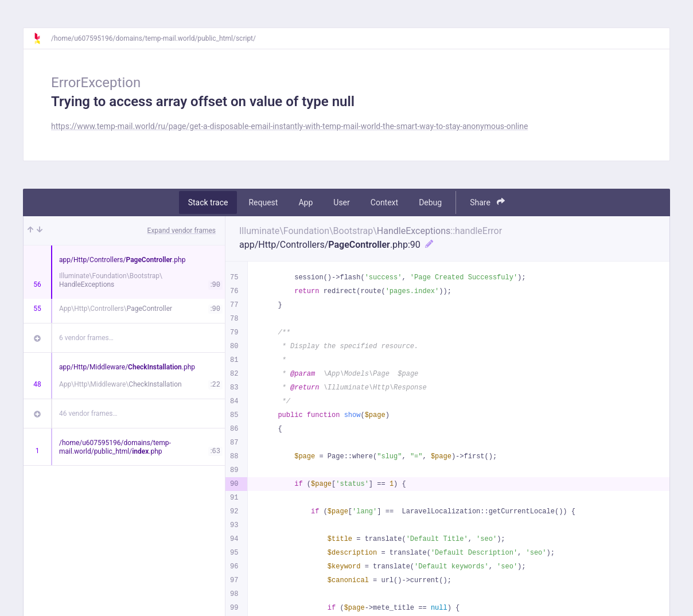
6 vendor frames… (86, 338)
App (305, 202)
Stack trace (208, 202)
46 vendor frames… (88, 414)
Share (487, 202)
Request (263, 202)
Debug (430, 202)
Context (384, 202)
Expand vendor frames (182, 231)
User (341, 202)
